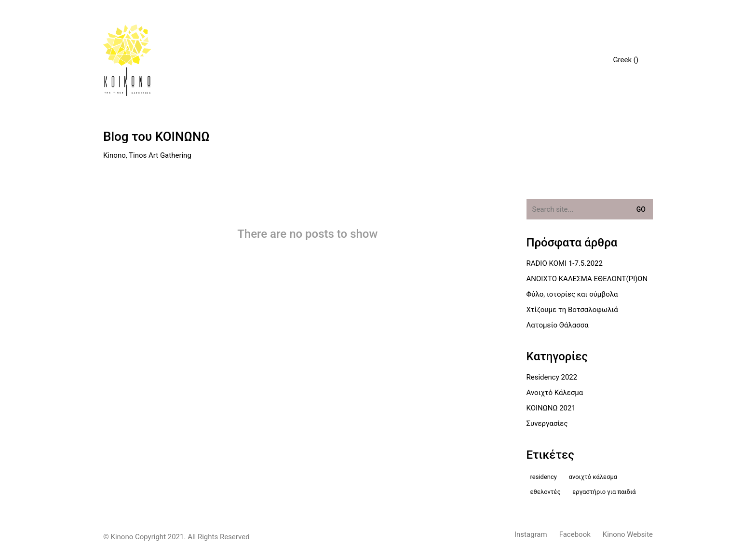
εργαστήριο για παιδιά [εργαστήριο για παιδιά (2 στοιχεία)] (604, 492)
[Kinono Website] (628, 535)
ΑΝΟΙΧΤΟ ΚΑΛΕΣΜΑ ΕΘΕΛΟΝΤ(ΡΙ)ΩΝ (587, 279)
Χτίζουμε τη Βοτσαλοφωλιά (572, 310)
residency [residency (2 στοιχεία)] (544, 477)
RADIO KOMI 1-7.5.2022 (565, 263)
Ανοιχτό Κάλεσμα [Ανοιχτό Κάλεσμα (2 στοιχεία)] (593, 477)
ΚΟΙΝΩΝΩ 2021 (551, 408)
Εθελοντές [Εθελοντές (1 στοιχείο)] (546, 492)
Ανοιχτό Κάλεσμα (555, 393)
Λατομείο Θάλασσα (558, 325)
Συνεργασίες (547, 423)
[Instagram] (531, 535)
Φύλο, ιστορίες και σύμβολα (572, 294)
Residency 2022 (552, 377)
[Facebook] (575, 535)
